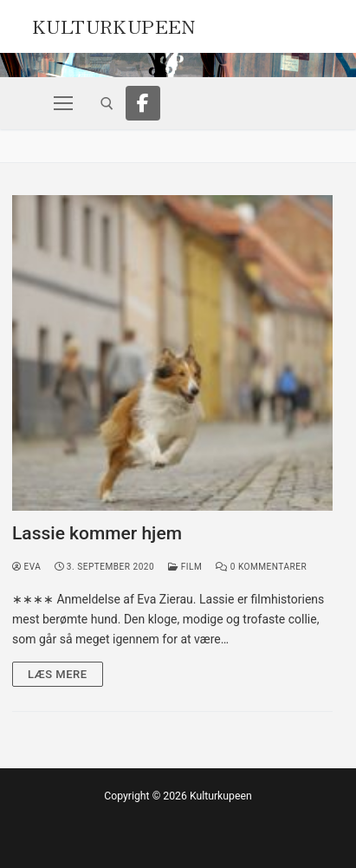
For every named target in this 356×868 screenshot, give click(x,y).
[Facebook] (143, 103)
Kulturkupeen (114, 24)
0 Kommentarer (261, 567)
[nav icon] (63, 103)
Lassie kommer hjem (97, 533)
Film (185, 567)
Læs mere (58, 674)
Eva (26, 567)
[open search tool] (107, 104)
